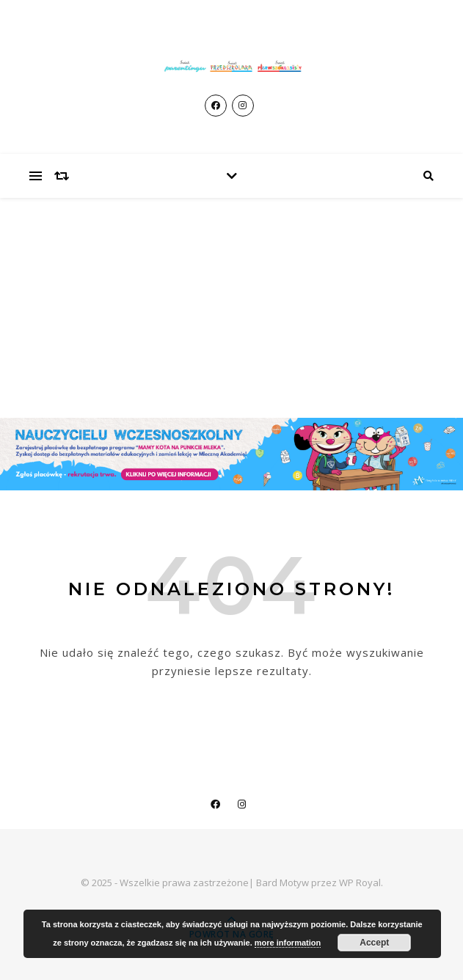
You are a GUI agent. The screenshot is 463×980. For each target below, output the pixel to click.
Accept (374, 943)
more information (288, 943)
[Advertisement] (231, 308)
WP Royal (360, 883)
